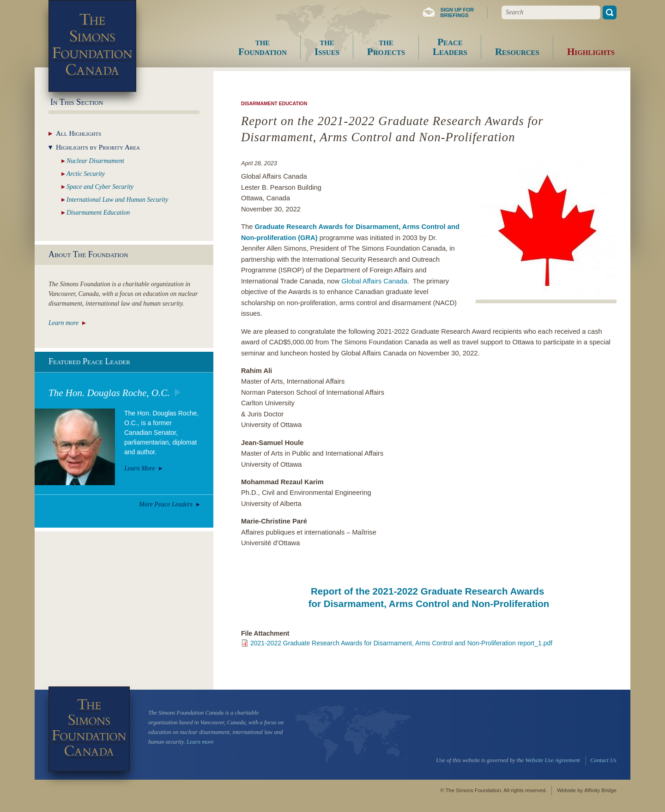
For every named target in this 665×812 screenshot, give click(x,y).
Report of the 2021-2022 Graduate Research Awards (429, 591)
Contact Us (603, 760)
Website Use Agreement (552, 760)
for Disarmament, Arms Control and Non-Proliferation (429, 604)
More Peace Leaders (166, 504)
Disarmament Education (274, 103)
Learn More (140, 468)
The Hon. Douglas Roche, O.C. (109, 393)
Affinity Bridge (600, 790)
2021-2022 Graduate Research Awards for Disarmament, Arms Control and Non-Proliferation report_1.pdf (401, 643)
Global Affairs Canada (374, 281)
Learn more (63, 323)
